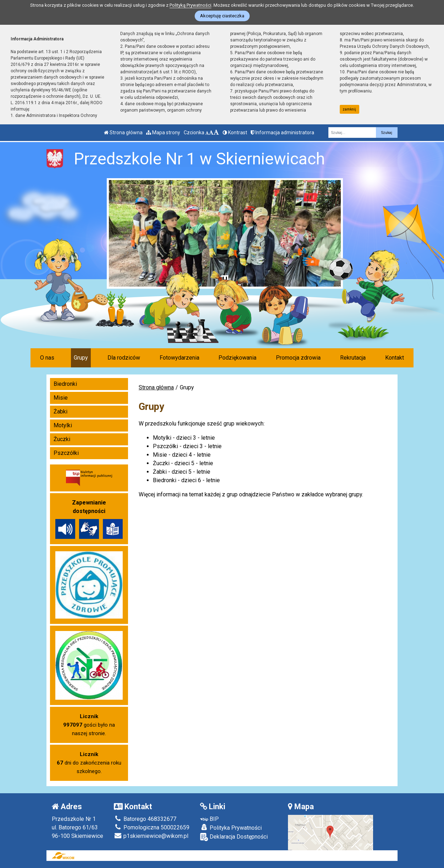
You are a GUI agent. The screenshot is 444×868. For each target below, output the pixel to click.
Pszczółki (66, 453)
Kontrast (235, 133)
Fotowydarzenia (179, 358)
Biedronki (65, 384)
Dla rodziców (124, 358)
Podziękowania (237, 358)
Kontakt (395, 358)
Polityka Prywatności (231, 828)
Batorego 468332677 (145, 819)
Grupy (81, 358)
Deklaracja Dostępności (234, 837)
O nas (47, 358)
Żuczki (62, 439)
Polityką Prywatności (190, 5)
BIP (209, 819)
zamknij (349, 109)
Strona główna (123, 133)
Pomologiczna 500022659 (152, 827)
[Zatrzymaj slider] (225, 280)
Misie (61, 398)
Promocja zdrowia (298, 358)
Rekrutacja (353, 358)
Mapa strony (163, 133)
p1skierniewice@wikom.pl (151, 836)
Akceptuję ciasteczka (222, 16)
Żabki (60, 412)
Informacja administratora (282, 133)
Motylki (63, 425)
